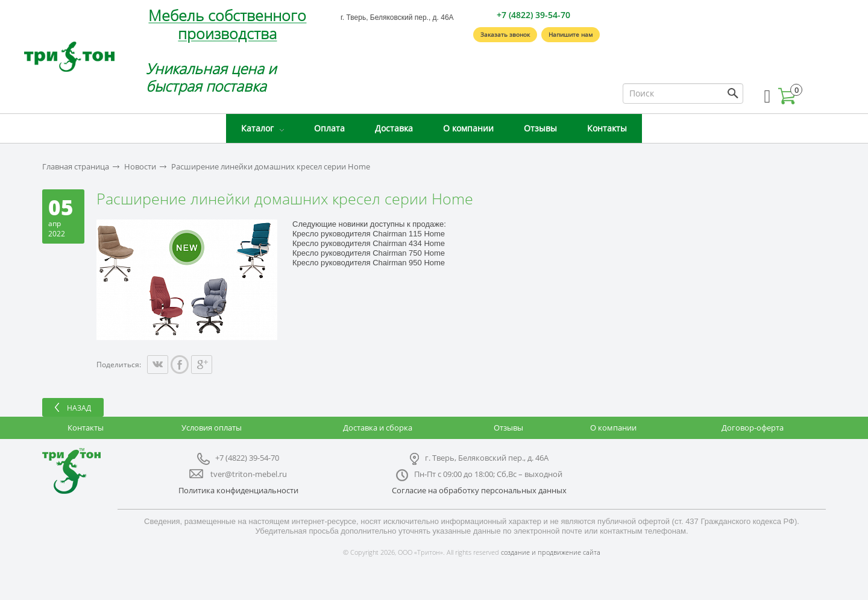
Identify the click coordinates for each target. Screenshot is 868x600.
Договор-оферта (753, 428)
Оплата (329, 128)
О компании (468, 128)
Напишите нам (571, 34)
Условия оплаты (212, 428)
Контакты (607, 128)
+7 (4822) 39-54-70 (533, 15)
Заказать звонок (505, 34)
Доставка (394, 128)
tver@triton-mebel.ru (249, 474)
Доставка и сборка (378, 428)
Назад (79, 408)
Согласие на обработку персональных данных (479, 490)
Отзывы (540, 128)
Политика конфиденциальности (238, 490)
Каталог (257, 128)
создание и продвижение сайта (551, 552)
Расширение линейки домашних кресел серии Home (271, 167)
